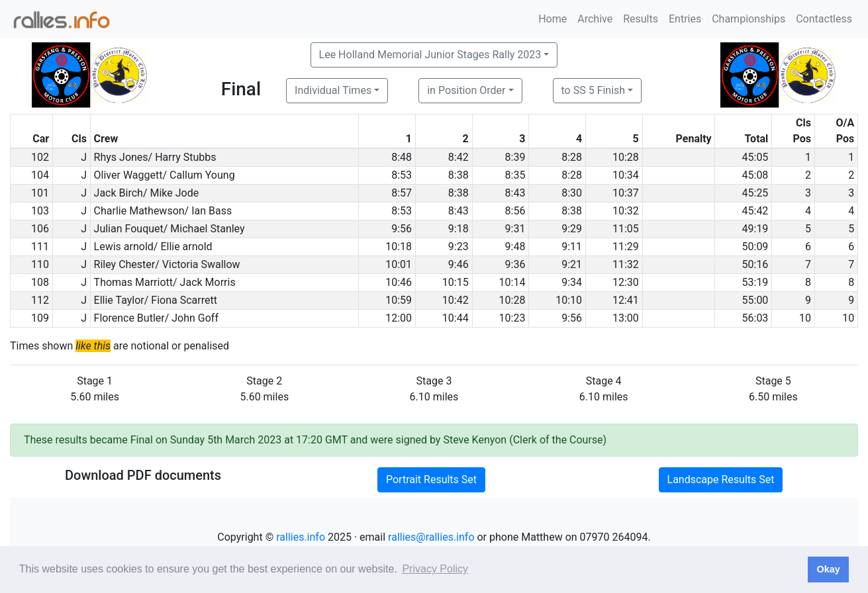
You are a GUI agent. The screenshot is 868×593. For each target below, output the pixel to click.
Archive (595, 19)
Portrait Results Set (431, 479)
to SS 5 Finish (594, 90)
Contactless (824, 19)
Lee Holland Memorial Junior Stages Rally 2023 (430, 55)
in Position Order (466, 90)
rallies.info (301, 537)
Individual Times (333, 90)
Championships (748, 19)
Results (641, 19)
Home (553, 19)
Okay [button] (828, 569)
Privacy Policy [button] (435, 569)
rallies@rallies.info (431, 537)
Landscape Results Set (721, 479)
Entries (685, 19)
